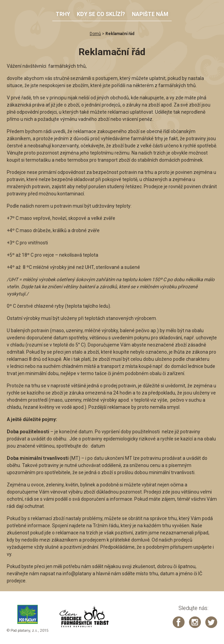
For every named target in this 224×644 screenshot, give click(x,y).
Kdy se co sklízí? (101, 14)
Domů (95, 34)
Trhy (63, 14)
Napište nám (150, 14)
